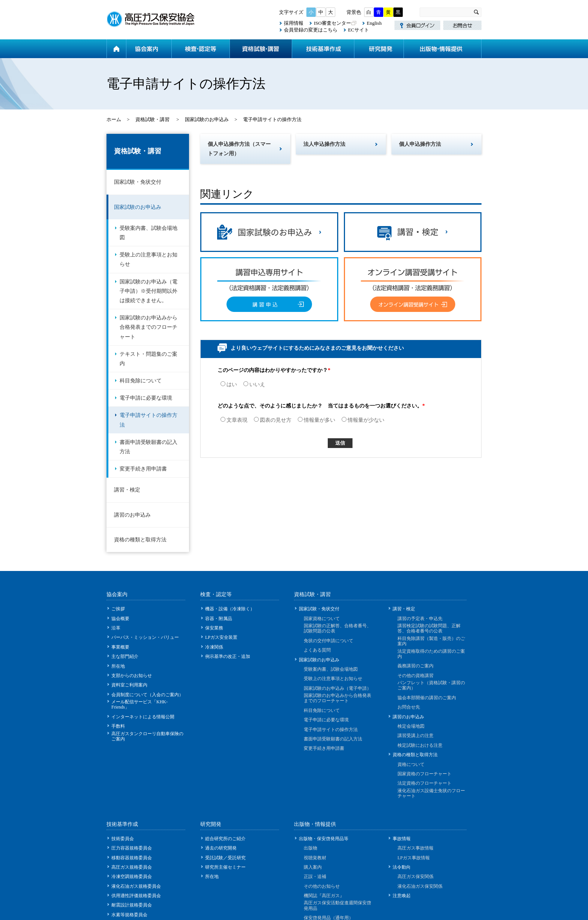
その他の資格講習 (415, 676)
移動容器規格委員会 (132, 858)
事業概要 (120, 647)
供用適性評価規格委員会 (136, 896)
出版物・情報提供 (442, 49)
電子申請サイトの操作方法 (148, 420)
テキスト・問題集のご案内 (148, 359)
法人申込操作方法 (324, 144)
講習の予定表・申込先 (420, 619)
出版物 (310, 848)
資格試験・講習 (261, 49)
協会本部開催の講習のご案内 (427, 698)
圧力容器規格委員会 (132, 848)
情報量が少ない (363, 420)
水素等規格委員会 (129, 915)
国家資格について (322, 619)
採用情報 (294, 23)
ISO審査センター (332, 23)
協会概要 (120, 619)
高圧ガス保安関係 (415, 877)
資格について (411, 764)
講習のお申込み (132, 515)
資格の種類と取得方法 (140, 540)
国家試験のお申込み (207, 119)
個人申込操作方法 (420, 144)
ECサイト (358, 30)
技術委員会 (123, 839)
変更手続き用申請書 (143, 469)
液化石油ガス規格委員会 (136, 886)
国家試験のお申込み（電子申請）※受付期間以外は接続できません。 (148, 291)
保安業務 (214, 628)
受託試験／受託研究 (225, 858)
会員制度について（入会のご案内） (147, 695)
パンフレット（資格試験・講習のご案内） (431, 685)
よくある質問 (317, 650)
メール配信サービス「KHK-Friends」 (139, 704)
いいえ (254, 384)
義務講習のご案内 (415, 666)
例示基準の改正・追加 (228, 656)
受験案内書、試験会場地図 (148, 233)
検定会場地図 (411, 726)
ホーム (116, 49)
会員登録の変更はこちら (311, 30)
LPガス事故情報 (414, 858)
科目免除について (141, 381)
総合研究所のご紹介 (225, 839)
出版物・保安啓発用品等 (324, 839)
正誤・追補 (315, 877)
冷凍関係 (214, 647)
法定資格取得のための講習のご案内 (431, 654)
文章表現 (234, 420)
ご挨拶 (118, 609)
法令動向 (402, 867)
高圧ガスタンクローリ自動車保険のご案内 (147, 736)
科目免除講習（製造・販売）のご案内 (431, 641)
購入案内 (313, 867)
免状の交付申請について (328, 641)
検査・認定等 (200, 49)
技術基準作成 (323, 49)
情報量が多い (316, 420)
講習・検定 (127, 490)
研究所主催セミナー (225, 867)
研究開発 (379, 49)
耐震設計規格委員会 (132, 905)
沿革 (116, 628)
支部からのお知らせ (132, 676)
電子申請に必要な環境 (146, 398)
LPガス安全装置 (221, 637)
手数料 (118, 726)
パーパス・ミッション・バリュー (145, 637)
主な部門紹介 (125, 656)
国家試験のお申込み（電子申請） (337, 688)
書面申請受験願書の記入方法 (148, 447)
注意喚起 (402, 896)
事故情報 (402, 839)
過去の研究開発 (221, 848)
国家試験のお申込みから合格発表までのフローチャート (148, 327)
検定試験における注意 (420, 745)
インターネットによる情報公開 (143, 717)
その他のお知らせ (322, 886)
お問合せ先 (409, 707)
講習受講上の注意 (415, 736)
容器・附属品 (219, 619)
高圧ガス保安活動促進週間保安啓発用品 (337, 905)
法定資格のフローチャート (424, 783)
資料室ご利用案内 (129, 685)
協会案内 (149, 49)
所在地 (118, 666)
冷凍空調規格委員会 (132, 877)
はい (229, 384)
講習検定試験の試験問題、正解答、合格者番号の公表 (429, 628)
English (374, 23)
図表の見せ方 (273, 420)
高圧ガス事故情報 (415, 848)
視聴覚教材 (315, 858)
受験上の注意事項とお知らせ (148, 259)
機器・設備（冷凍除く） (230, 609)
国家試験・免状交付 (138, 182)
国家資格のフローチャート (424, 774)
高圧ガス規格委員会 (132, 867)
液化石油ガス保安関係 (420, 886)
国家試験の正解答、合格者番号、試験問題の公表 (337, 628)
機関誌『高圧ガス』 (324, 896)
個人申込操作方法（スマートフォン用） (239, 149)
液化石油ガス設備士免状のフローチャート (431, 793)
